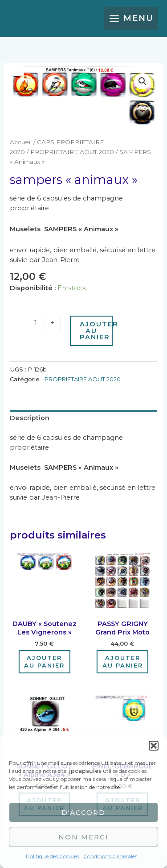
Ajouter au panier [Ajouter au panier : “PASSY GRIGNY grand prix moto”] (123, 661)
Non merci (83, 837)
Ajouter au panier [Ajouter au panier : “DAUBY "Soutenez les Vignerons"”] (44, 661)
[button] (154, 746)
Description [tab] (30, 418)
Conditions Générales (110, 856)
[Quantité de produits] (35, 323)
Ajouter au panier (96, 331)
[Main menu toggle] (131, 19)
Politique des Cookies (52, 856)
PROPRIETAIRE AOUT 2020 (72, 152)
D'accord (83, 812)
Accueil (21, 142)
